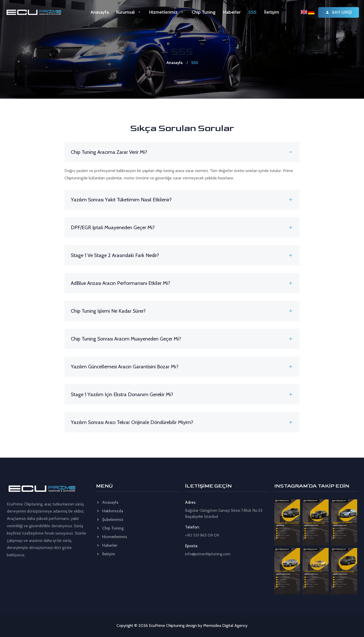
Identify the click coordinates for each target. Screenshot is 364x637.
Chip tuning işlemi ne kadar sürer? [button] (182, 311)
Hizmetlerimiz (167, 12)
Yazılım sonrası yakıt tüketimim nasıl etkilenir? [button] (182, 200)
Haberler (232, 12)
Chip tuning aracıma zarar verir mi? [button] (182, 152)
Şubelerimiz (110, 519)
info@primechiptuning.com (208, 554)
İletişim (272, 12)
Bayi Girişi (339, 12)
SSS (252, 12)
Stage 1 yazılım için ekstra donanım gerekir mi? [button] (182, 394)
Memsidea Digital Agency (225, 625)
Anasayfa (100, 12)
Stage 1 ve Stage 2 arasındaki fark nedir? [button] (182, 255)
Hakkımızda (110, 511)
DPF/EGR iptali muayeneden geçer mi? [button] (182, 227)
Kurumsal (129, 12)
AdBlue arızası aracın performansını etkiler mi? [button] (182, 283)
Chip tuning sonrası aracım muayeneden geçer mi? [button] (182, 339)
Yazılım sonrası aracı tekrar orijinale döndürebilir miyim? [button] (182, 422)
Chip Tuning (204, 12)
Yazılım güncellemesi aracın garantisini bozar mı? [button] (182, 367)
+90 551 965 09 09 (202, 535)
